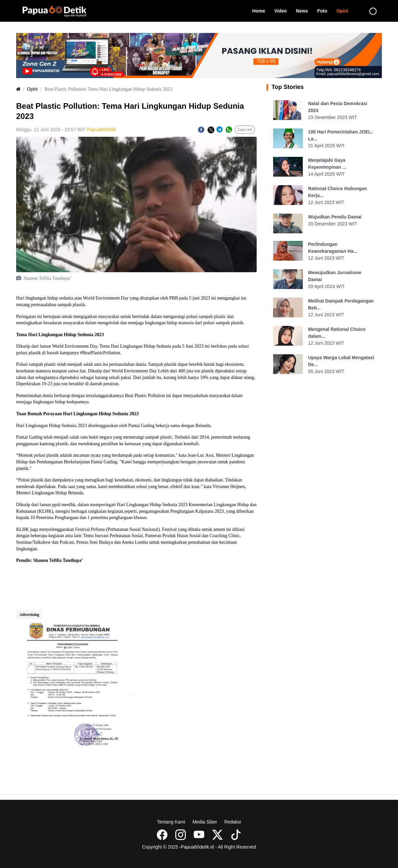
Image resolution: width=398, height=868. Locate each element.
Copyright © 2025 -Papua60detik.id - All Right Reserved (199, 847)
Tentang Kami (171, 822)
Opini (345, 10)
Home (261, 10)
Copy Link (245, 130)
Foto (325, 10)
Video (283, 10)
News (304, 10)
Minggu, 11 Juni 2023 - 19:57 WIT (51, 130)
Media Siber (205, 822)
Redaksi (233, 822)
